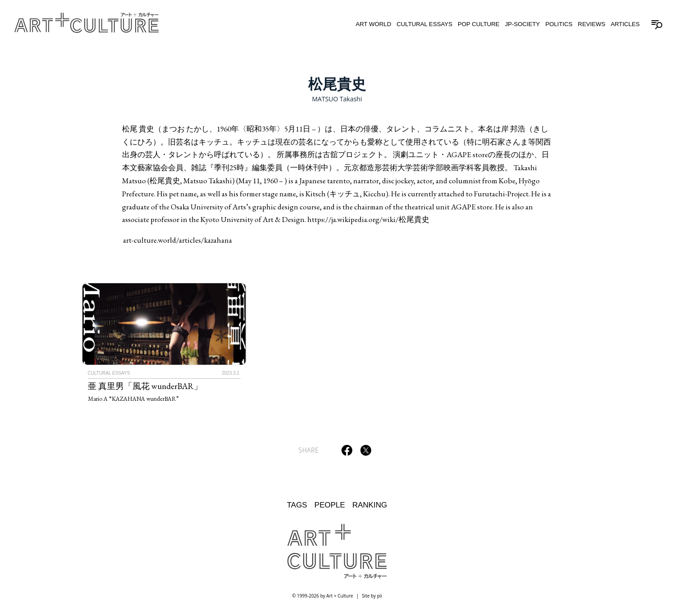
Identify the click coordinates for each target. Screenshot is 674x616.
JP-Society (523, 24)
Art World (373, 24)
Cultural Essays (424, 24)
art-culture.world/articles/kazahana (178, 240)
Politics (559, 24)
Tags (297, 505)
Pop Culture (479, 24)
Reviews (592, 24)
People (330, 505)
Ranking (370, 505)
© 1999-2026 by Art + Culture (322, 596)
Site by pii (372, 596)
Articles (625, 24)
